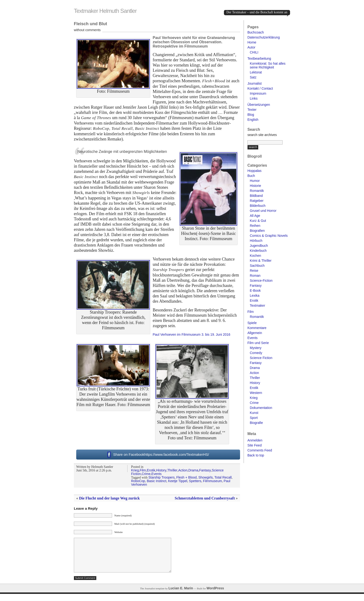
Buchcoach (256, 32)
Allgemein (255, 333)
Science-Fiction (261, 281)
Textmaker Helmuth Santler (105, 11)
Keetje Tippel (178, 481)
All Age (255, 216)
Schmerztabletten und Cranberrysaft (205, 498)
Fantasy (205, 470)
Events (157, 474)
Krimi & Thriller (261, 261)
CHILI (254, 52)
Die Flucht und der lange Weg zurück (109, 498)
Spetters (195, 481)
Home (252, 42)
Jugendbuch (259, 246)
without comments (87, 30)
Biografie (256, 423)
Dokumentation (261, 408)
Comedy (256, 353)
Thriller (172, 470)
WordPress (215, 595)
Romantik (257, 191)
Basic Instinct (156, 481)
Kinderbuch (258, 251)
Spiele (252, 323)
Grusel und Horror (263, 211)
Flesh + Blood (186, 477)
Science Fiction (261, 358)
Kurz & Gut (258, 221)
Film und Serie (258, 343)
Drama (193, 470)
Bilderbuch (258, 206)
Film (143, 470)
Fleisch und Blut (90, 24)
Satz (253, 77)
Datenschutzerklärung (264, 37)
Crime (146, 474)
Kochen (255, 256)
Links (254, 98)
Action (183, 470)
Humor (255, 181)
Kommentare (257, 328)
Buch (251, 176)
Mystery (256, 348)
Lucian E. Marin (181, 595)
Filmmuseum (213, 481)
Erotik (151, 470)
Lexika (255, 296)
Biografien (257, 231)
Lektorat (256, 72)
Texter (252, 110)
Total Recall (223, 477)
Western (256, 393)
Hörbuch (256, 241)
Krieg (135, 470)
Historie (255, 186)
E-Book (255, 291)
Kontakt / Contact (260, 88)
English (253, 120)
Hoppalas (254, 171)
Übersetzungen (259, 105)
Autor (251, 47)
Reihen (255, 226)
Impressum (258, 93)
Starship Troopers (162, 477)
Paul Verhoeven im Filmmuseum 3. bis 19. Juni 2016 (191, 334)
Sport (254, 418)
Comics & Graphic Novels (269, 236)
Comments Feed (260, 450)
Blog (251, 115)
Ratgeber (257, 201)
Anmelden (255, 440)
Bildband (256, 196)
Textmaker (258, 305)
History (161, 470)
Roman (255, 276)
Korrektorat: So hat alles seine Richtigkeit (268, 65)
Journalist (255, 83)
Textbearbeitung (259, 58)
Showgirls (206, 477)
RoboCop (138, 481)
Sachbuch (257, 266)
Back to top (256, 455)
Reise (254, 271)
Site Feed (255, 445)
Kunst (254, 413)
